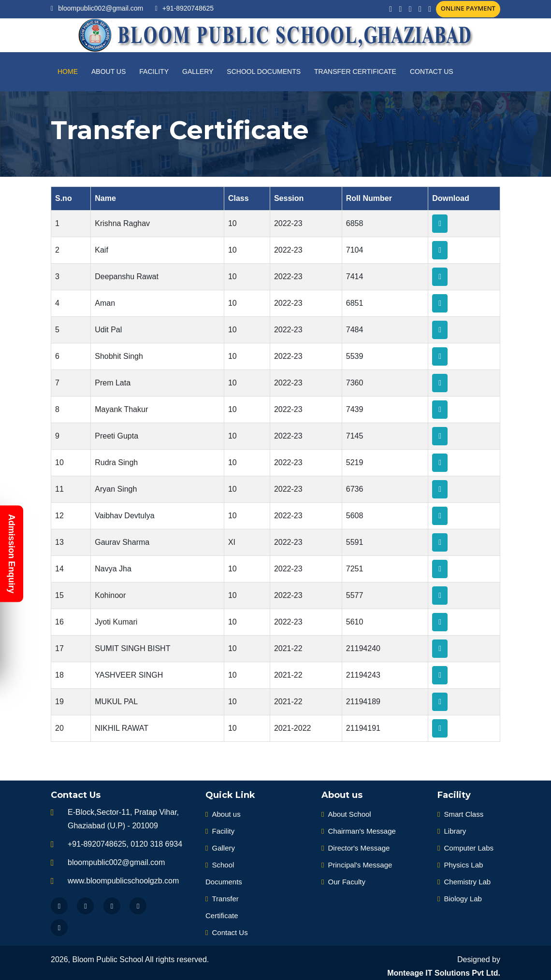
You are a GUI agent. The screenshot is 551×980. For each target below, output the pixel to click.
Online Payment (468, 8)
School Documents (264, 71)
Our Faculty (343, 882)
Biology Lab (460, 899)
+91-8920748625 (188, 8)
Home (68, 71)
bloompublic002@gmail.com (101, 8)
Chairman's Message (359, 831)
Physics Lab (460, 865)
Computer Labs (465, 848)
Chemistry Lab (464, 882)
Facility (154, 71)
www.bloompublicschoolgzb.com (123, 881)
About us (109, 71)
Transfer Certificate (355, 71)
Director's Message (355, 848)
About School (346, 814)
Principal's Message (357, 865)
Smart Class (460, 814)
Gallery (198, 71)
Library (452, 831)
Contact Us (432, 71)
